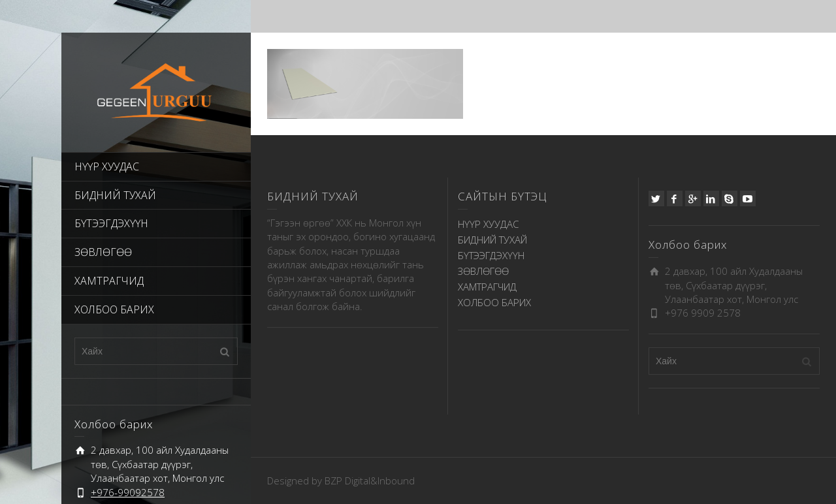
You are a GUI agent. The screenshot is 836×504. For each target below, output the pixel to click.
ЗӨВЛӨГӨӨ (103, 252)
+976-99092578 (128, 492)
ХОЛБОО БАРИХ (114, 309)
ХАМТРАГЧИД (109, 281)
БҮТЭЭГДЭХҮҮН (111, 223)
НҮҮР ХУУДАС (107, 166)
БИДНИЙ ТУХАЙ (115, 195)
